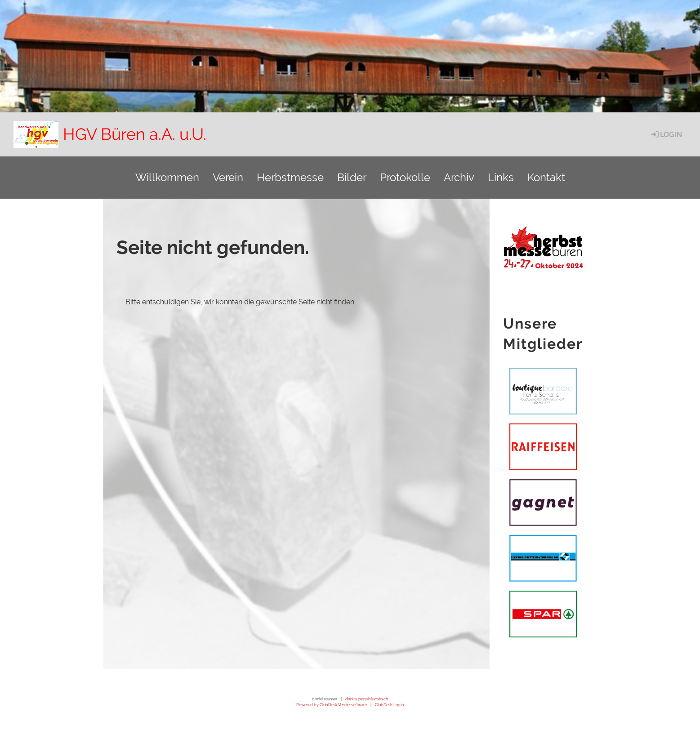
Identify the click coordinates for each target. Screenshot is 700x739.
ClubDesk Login (389, 705)
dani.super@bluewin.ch (367, 699)
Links (501, 177)
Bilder (352, 177)
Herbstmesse (290, 177)
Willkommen (167, 177)
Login (666, 135)
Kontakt (546, 177)
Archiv (459, 177)
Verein (228, 177)
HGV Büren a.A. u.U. (135, 134)
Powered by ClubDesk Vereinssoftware (332, 705)
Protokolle (405, 177)
